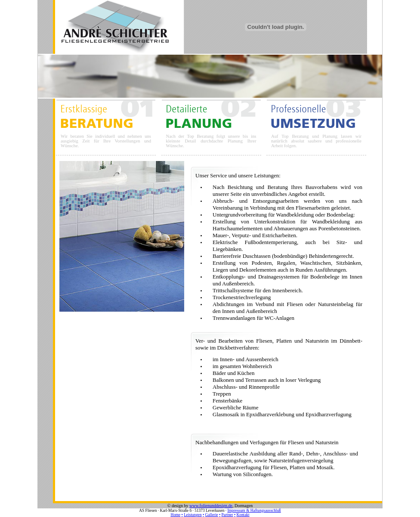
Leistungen (193, 515)
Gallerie (212, 515)
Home (175, 515)
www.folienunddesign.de (211, 506)
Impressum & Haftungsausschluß (254, 511)
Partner (227, 515)
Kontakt (243, 515)
